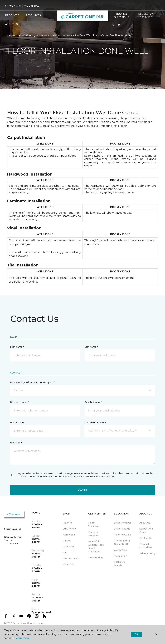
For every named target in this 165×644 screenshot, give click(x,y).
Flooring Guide (34, 35)
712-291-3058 (32, 6)
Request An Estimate (146, 16)
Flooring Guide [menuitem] (122, 535)
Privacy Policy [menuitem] (148, 553)
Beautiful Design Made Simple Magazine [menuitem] (96, 547)
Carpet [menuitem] (67, 541)
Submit (82, 490)
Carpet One (14, 35)
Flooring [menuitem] (68, 523)
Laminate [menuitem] (68, 547)
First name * (17, 347)
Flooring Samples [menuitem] (93, 534)
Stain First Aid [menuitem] (122, 529)
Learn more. (22, 638)
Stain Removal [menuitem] (122, 523)
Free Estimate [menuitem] (71, 559)
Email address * (93, 402)
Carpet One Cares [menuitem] (146, 530)
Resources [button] (33, 15)
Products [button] (12, 15)
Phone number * (20, 402)
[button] (113, 26)
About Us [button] (11, 24)
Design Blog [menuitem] (95, 558)
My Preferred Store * (96, 422)
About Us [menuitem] (145, 523)
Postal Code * (18, 422)
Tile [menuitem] (65, 553)
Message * (16, 443)
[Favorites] (119, 26)
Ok (136, 634)
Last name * (91, 347)
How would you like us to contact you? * (33, 382)
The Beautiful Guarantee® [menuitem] (122, 542)
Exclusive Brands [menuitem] (119, 564)
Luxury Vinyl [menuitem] (70, 529)
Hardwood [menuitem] (69, 535)
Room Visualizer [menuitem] (94, 524)
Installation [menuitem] (121, 556)
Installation (55, 35)
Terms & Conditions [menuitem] (146, 546)
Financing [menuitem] (69, 565)
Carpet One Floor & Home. (28, 623)
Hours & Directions (121, 16)
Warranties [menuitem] (120, 550)
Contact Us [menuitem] (146, 538)
